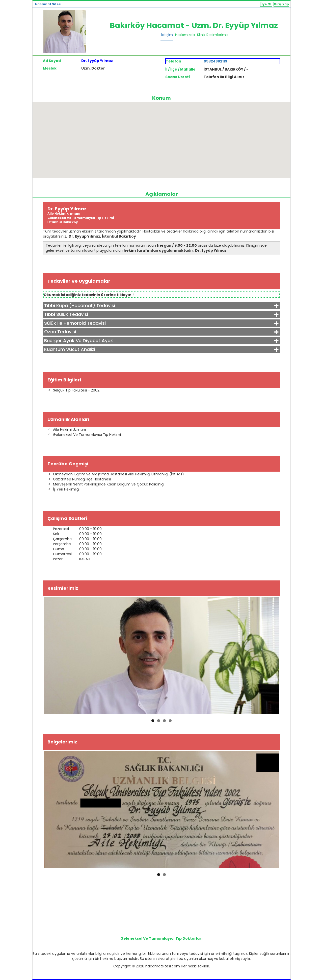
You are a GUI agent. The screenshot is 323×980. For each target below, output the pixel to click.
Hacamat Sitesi (48, 4)
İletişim (167, 35)
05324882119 (215, 61)
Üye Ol (266, 4)
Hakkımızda (185, 35)
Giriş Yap (281, 4)
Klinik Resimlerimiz (213, 35)
